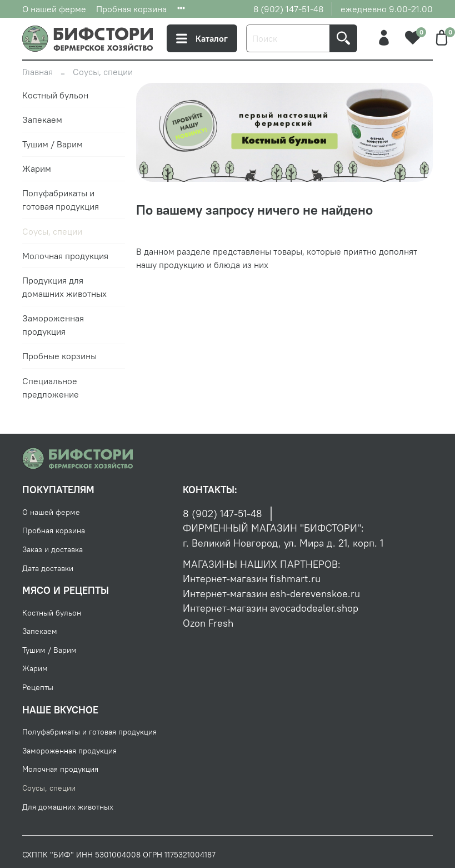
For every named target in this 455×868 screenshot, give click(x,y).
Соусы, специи (52, 231)
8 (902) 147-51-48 (288, 9)
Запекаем (42, 120)
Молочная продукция (65, 256)
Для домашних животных (68, 807)
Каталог (202, 38)
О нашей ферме (54, 9)
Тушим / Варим (52, 144)
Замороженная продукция (53, 325)
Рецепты (38, 687)
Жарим (37, 168)
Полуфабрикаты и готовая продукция (61, 200)
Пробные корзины (59, 356)
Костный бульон (55, 95)
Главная (37, 72)
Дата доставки (48, 568)
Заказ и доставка (52, 549)
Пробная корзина (131, 9)
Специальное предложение (51, 388)
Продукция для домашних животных (64, 287)
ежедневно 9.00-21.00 (387, 9)
